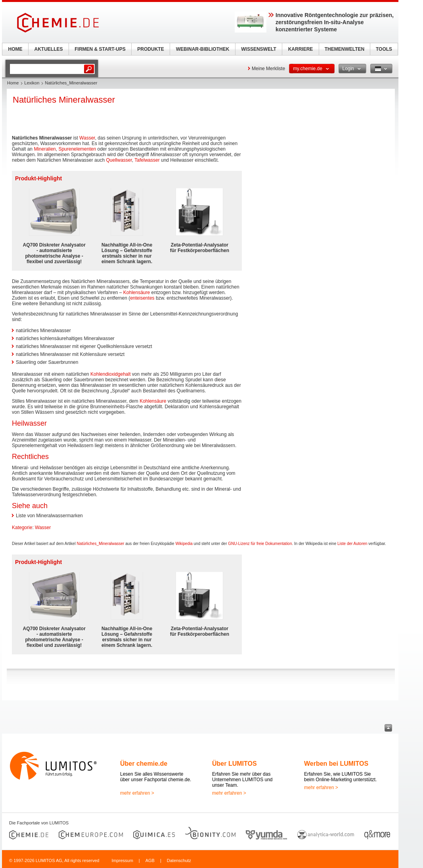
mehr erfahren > (137, 793)
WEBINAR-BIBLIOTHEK (203, 49)
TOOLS (384, 49)
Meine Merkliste (268, 69)
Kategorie (22, 528)
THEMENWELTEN (345, 49)
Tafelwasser (147, 160)
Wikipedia (184, 544)
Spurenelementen (77, 149)
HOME (15, 49)
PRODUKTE (150, 49)
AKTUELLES (49, 49)
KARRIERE (301, 49)
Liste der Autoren (352, 544)
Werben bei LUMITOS (336, 764)
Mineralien (45, 149)
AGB (150, 860)
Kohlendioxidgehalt (110, 374)
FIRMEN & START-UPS (100, 49)
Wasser (87, 138)
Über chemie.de (144, 764)
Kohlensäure (137, 293)
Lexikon (32, 83)
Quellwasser (119, 160)
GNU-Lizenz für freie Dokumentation (260, 544)
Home (13, 83)
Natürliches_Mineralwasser (100, 544)
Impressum (122, 860)
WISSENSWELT (258, 49)
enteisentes (142, 298)
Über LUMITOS (234, 764)
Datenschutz (179, 860)
